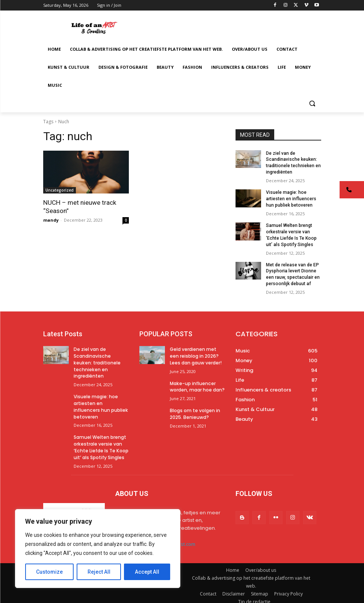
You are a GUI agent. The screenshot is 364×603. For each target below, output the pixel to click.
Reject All (99, 572)
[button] (312, 104)
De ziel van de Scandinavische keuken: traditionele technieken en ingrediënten (97, 361)
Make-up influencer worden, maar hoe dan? (197, 384)
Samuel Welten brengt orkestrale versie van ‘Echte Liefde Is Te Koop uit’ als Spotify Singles (101, 442)
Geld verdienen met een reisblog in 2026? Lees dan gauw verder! (196, 355)
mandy (51, 220)
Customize (49, 572)
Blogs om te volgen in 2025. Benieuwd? (195, 411)
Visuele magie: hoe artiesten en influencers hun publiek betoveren (291, 199)
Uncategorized (60, 190)
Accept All (147, 572)
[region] (98, 549)
